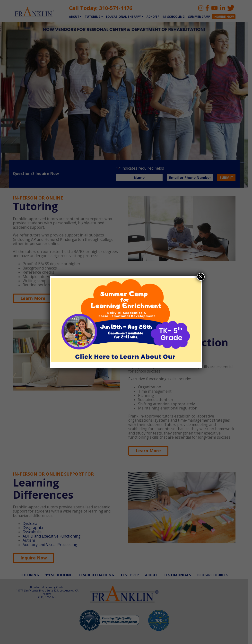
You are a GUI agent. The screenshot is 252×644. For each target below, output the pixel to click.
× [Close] (200, 277)
